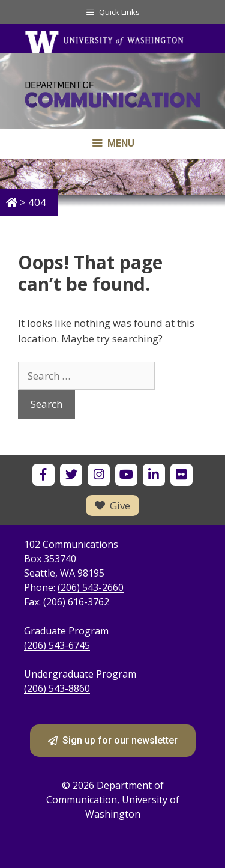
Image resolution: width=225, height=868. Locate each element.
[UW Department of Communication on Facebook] (43, 475)
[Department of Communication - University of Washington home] (112, 97)
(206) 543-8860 (57, 688)
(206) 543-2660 (91, 587)
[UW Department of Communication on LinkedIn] (154, 475)
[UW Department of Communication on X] (71, 475)
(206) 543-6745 (57, 645)
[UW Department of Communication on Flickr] (181, 475)
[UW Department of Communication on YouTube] (126, 475)
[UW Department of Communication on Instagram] (99, 475)
